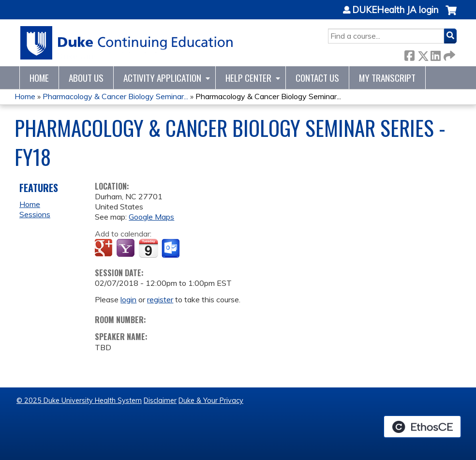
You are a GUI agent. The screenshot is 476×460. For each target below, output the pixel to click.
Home (39, 78)
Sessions (35, 214)
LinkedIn (435, 54)
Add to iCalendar (148, 248)
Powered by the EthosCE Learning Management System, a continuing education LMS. (422, 427)
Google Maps (151, 217)
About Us (86, 78)
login (128, 299)
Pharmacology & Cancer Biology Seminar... (115, 96)
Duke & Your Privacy (211, 401)
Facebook (409, 54)
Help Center (248, 78)
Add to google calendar (105, 249)
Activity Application (162, 78)
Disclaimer (160, 401)
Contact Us (317, 78)
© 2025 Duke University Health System (79, 401)
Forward (448, 54)
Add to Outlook (171, 249)
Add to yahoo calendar (126, 249)
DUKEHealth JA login (395, 10)
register (160, 299)
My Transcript (387, 78)
